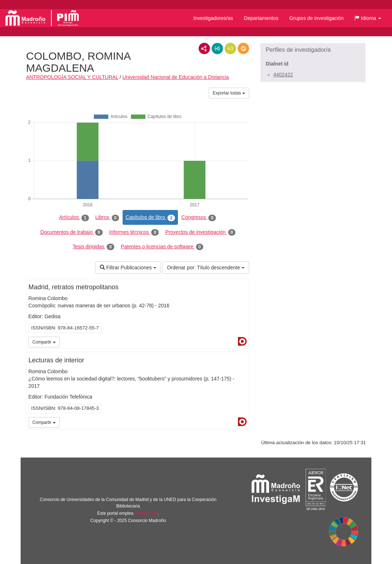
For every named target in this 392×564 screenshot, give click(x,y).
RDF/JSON (243, 49)
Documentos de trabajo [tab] (71, 232)
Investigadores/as (213, 18)
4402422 (283, 75)
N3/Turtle (230, 49)
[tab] (313, 50)
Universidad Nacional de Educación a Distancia (176, 77)
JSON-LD (217, 49)
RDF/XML (204, 49)
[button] (368, 18)
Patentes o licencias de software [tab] (162, 247)
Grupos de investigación (316, 18)
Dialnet (242, 341)
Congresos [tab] (199, 218)
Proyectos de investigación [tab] (200, 232)
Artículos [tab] (74, 218)
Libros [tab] (107, 218)
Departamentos (261, 18)
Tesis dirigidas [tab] (93, 247)
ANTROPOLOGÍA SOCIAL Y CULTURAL (72, 77)
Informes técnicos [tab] (134, 232)
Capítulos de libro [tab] (150, 218)
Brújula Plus (146, 513)
